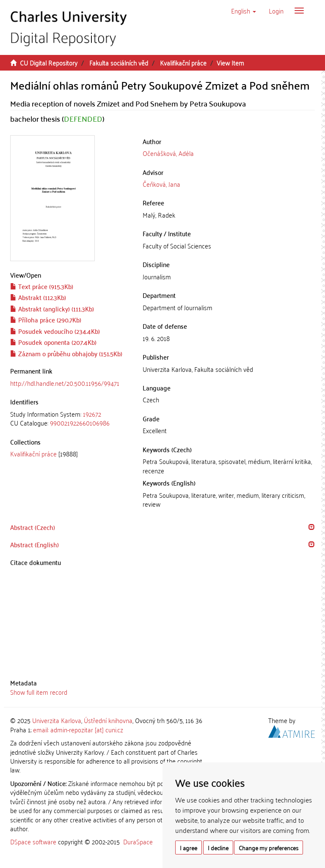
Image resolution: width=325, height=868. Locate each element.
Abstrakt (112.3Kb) (38, 297)
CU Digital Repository (49, 63)
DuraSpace (138, 841)
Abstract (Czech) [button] (33, 527)
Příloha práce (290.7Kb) (46, 319)
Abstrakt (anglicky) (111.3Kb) (52, 308)
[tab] (70, 419)
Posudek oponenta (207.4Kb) (53, 342)
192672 (92, 414)
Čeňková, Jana (161, 184)
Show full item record (39, 692)
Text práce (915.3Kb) (42, 286)
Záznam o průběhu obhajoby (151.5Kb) (66, 353)
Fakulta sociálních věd (119, 63)
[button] (244, 11)
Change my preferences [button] (269, 848)
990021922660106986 (80, 423)
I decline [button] (218, 848)
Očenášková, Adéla (168, 153)
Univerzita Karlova (57, 720)
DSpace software (33, 841)
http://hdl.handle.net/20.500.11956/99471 (65, 383)
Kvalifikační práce (183, 63)
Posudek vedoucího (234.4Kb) (55, 331)
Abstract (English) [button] (34, 544)
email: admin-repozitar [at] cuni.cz (78, 729)
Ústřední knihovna (108, 720)
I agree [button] (189, 848)
